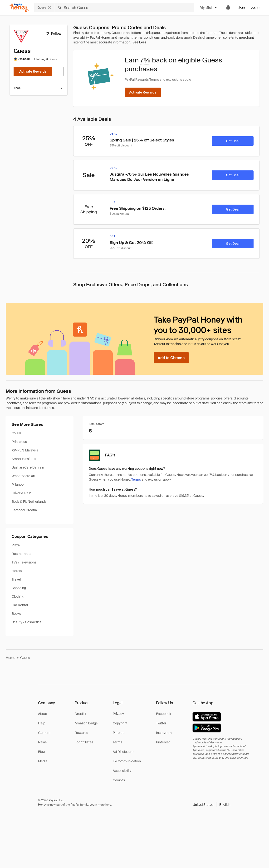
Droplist (81, 714)
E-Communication (127, 761)
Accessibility (122, 771)
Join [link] (242, 7)
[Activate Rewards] (33, 71)
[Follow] (53, 33)
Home (10, 658)
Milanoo (18, 484)
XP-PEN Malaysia (25, 450)
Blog (41, 752)
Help (42, 723)
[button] (211, 805)
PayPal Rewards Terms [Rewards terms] (142, 80)
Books (16, 614)
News (42, 742)
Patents (119, 733)
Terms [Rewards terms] (136, 479)
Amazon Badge (86, 723)
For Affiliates (84, 742)
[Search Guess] (124, 8)
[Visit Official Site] (59, 71)
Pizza (16, 545)
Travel (16, 579)
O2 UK (17, 433)
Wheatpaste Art (24, 476)
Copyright (120, 723)
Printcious (19, 442)
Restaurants (21, 554)
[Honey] (19, 8)
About (43, 714)
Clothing (18, 596)
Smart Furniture (24, 459)
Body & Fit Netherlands (29, 502)
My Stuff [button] (208, 7)
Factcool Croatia (24, 510)
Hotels (17, 571)
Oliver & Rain (21, 493)
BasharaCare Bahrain (28, 467)
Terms (117, 742)
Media (43, 761)
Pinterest (163, 742)
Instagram (164, 733)
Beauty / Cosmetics (27, 622)
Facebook (164, 714)
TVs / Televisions (24, 562)
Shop (39, 88)
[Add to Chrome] (171, 358)
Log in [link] (255, 7)
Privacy (118, 714)
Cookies (119, 780)
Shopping (19, 588)
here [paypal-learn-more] (108, 805)
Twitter (161, 723)
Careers (44, 733)
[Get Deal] (233, 141)
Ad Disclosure (123, 752)
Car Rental (20, 605)
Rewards (81, 733)
